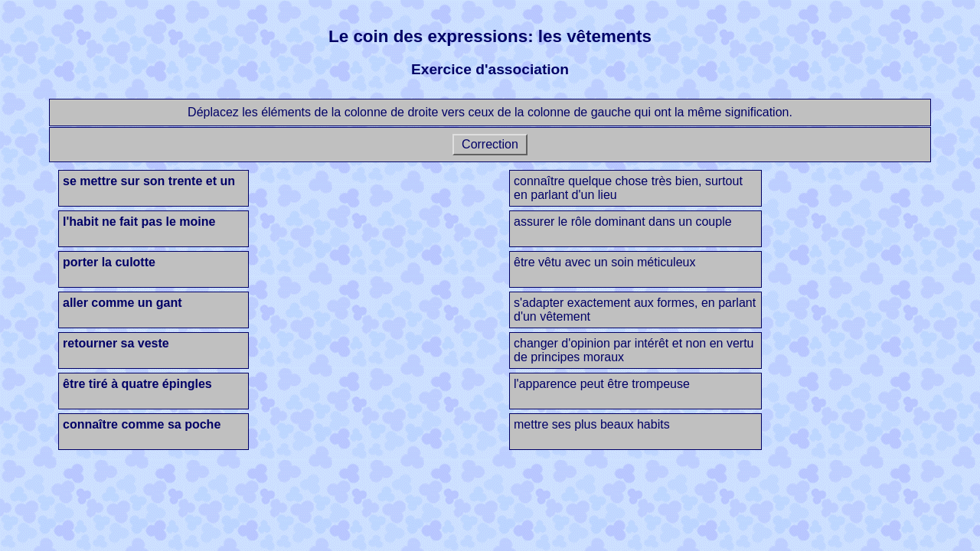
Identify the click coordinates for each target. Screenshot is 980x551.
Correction (490, 144)
